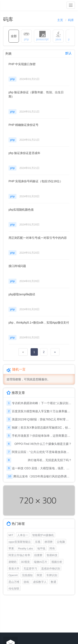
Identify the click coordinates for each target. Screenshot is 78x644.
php (12, 79)
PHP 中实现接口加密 (22, 64)
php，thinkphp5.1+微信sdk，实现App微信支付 (39, 323)
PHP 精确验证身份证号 (24, 125)
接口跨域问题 (17, 266)
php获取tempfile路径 (22, 294)
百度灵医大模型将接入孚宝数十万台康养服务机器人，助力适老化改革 (42, 411)
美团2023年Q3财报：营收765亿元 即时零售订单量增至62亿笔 (42, 419)
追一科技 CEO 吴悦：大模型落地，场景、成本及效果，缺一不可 (42, 468)
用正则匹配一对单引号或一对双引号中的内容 (38, 238)
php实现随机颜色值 (21, 210)
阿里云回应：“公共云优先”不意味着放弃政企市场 (42, 452)
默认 (68, 53)
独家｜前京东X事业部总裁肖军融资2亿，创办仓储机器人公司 (42, 428)
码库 (71, 20)
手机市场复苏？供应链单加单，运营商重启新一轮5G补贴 (42, 436)
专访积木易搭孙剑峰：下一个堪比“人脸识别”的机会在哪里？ (42, 403)
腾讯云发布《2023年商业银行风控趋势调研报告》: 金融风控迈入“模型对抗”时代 (42, 476)
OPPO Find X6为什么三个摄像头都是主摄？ (43, 444)
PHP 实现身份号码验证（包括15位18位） (36, 181)
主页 (60, 20)
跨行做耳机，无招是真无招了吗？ (50, 460)
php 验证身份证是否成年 (24, 153)
